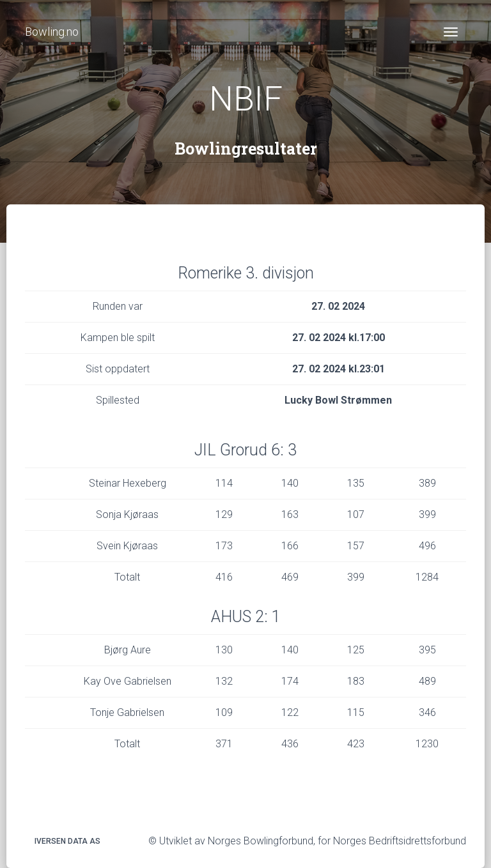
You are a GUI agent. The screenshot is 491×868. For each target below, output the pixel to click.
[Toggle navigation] (451, 32)
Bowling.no (52, 32)
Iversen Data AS (67, 841)
